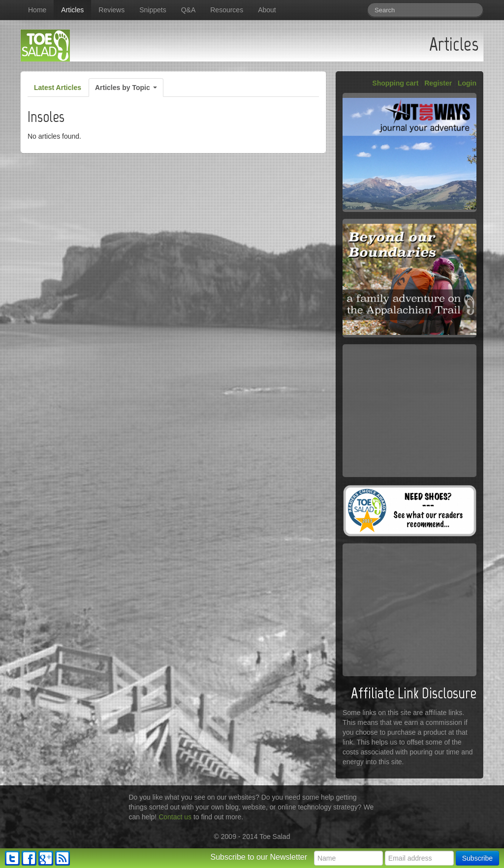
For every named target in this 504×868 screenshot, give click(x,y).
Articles (72, 10)
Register (438, 83)
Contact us (175, 817)
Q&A (189, 10)
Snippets (153, 10)
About (267, 10)
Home (37, 10)
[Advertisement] (409, 411)
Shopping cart (395, 83)
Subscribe (477, 858)
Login (467, 83)
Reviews (111, 10)
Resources (227, 10)
